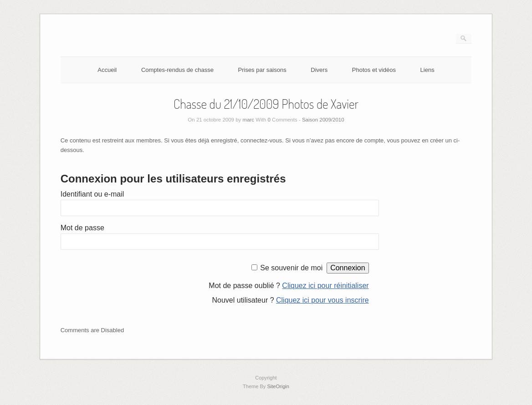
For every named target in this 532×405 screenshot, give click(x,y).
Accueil (107, 70)
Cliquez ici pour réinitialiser (325, 286)
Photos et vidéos (374, 70)
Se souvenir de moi (291, 268)
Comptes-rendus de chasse (177, 70)
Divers (319, 70)
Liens (427, 70)
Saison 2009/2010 (323, 120)
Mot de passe (82, 228)
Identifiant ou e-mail (92, 194)
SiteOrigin (278, 386)
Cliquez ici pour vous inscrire (322, 300)
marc (249, 120)
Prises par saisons (262, 70)
